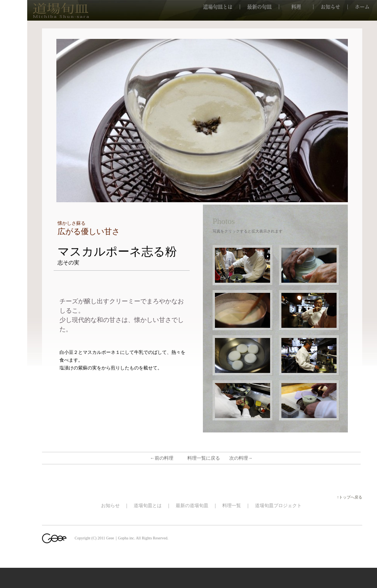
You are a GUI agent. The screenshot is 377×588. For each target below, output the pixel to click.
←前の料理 (162, 458)
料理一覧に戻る (204, 458)
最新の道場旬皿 (192, 506)
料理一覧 (232, 506)
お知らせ (110, 506)
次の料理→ (241, 458)
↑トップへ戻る (352, 497)
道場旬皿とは (148, 506)
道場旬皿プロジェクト (278, 506)
